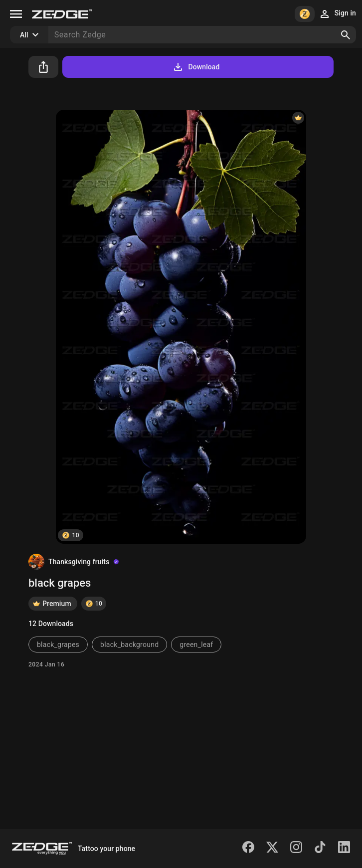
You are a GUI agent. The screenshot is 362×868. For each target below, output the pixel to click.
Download (196, 67)
